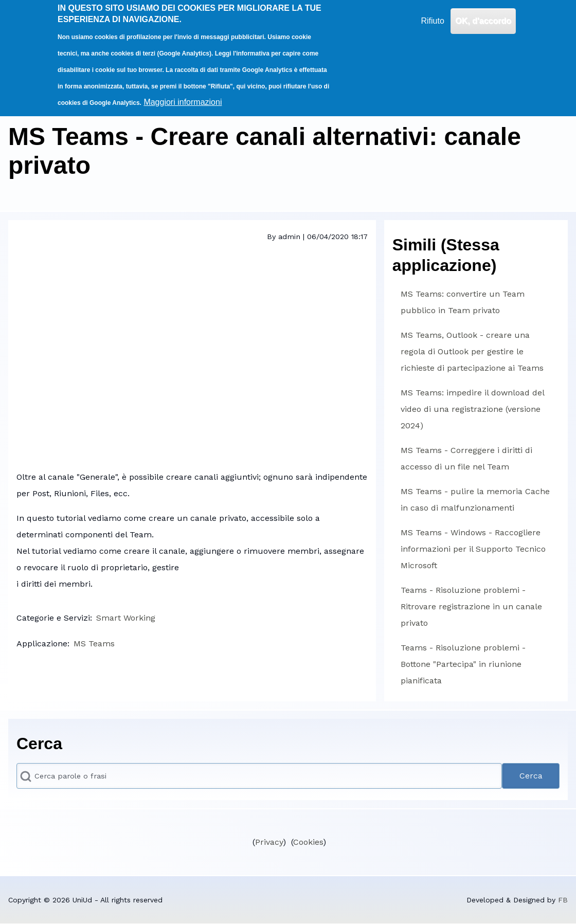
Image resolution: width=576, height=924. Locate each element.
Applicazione (42, 644)
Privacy (269, 842)
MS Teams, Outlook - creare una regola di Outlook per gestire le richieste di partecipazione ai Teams (472, 351)
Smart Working (126, 618)
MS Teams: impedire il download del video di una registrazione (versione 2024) (472, 409)
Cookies (308, 842)
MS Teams (94, 644)
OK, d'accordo (483, 21)
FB (563, 900)
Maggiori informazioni (183, 102)
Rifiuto (432, 21)
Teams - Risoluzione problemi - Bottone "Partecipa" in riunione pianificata (463, 664)
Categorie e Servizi (53, 618)
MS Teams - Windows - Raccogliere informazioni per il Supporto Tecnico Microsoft (473, 549)
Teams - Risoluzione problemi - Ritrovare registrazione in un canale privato (471, 606)
